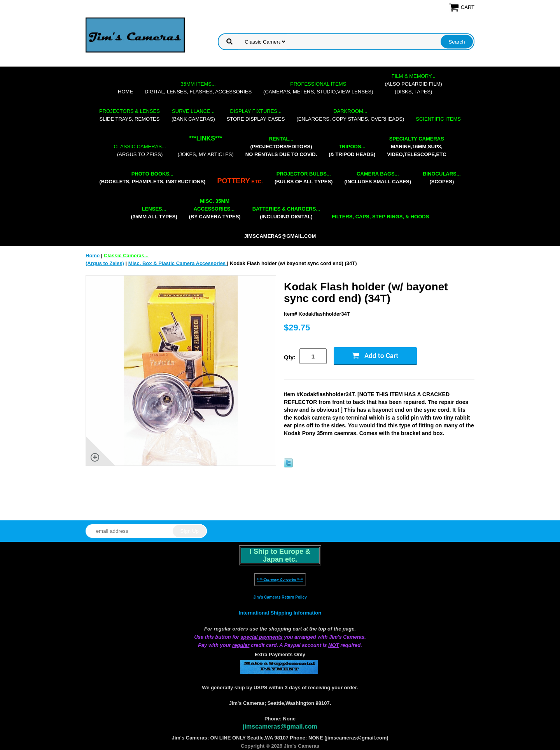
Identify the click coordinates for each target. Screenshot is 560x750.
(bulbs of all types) (304, 178)
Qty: (290, 357)
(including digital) (286, 213)
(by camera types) (215, 209)
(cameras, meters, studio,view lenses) (318, 88)
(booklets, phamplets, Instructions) (152, 178)
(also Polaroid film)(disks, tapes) (414, 84)
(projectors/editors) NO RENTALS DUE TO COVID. (281, 147)
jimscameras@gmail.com (280, 236)
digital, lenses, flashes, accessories (198, 88)
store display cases (256, 115)
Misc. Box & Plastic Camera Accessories (178, 263)
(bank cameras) (193, 115)
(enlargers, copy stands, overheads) (350, 115)
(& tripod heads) (352, 150)
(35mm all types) (154, 213)
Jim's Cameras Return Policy (280, 597)
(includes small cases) (378, 178)
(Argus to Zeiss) (140, 150)
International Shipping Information (280, 613)
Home (125, 92)
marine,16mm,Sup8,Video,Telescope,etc (416, 147)
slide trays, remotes (129, 115)
